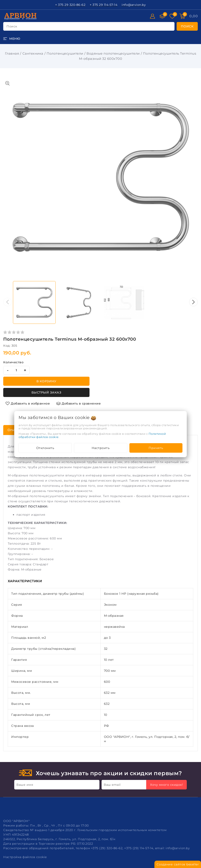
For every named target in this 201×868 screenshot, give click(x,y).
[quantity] (16, 370)
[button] (193, 302)
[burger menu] (12, 39)
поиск (12, 26)
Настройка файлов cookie (25, 857)
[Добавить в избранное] (28, 403)
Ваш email (112, 785)
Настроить (101, 448)
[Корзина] (194, 16)
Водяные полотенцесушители (113, 53)
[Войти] (152, 16)
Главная (12, 53)
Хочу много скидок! (166, 785)
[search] (187, 26)
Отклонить (45, 448)
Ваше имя (25, 785)
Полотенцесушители (65, 53)
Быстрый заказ (46, 392)
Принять (156, 448)
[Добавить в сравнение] (79, 403)
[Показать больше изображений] (8, 83)
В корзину (46, 381)
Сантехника (33, 53)
